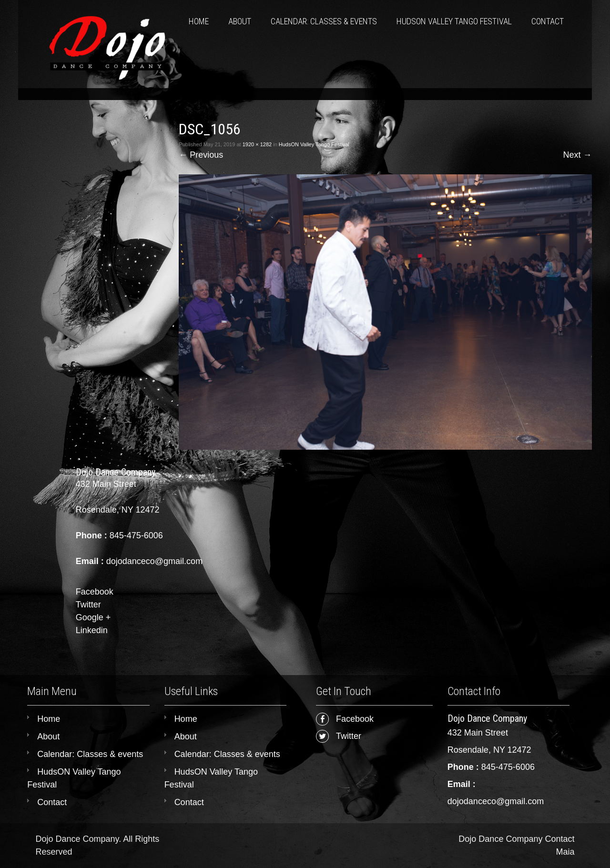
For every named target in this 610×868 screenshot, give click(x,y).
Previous (201, 155)
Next (578, 155)
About (240, 21)
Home (199, 21)
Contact (548, 21)
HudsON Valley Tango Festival (454, 21)
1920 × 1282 (257, 144)
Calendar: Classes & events (324, 21)
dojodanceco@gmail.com (496, 801)
